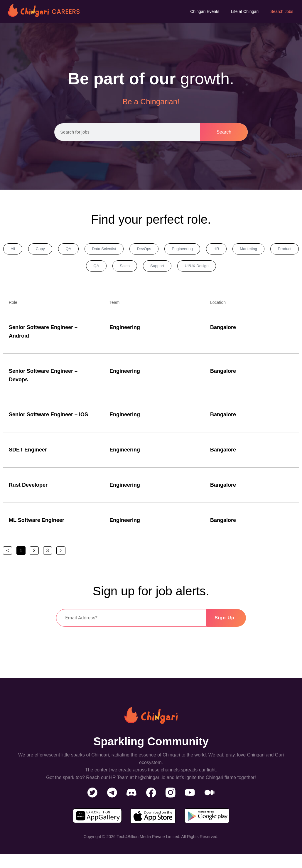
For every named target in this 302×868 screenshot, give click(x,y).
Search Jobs (282, 11)
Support (178, 268)
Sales (141, 268)
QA (79, 250)
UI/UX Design (221, 268)
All (16, 250)
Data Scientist (119, 250)
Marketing (279, 250)
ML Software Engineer (37, 523)
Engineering (205, 250)
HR (243, 250)
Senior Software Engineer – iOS (48, 417)
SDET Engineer (28, 452)
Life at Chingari (245, 11)
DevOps (163, 250)
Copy (47, 250)
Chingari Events (205, 11)
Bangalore (223, 330)
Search (224, 132)
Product (75, 268)
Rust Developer (28, 487)
